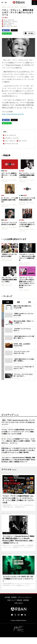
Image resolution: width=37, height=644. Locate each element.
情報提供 (19, 600)
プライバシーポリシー (25, 597)
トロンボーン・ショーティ (11, 22)
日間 (8, 302)
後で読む (29, 33)
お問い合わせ (19, 603)
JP (2, 3)
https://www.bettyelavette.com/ (13, 114)
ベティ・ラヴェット (9, 23)
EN (6, 3)
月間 (29, 302)
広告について (12, 600)
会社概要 (7, 597)
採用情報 (26, 600)
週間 (18, 302)
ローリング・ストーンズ (10, 26)
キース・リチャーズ (9, 20)
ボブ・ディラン (8, 25)
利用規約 (14, 597)
